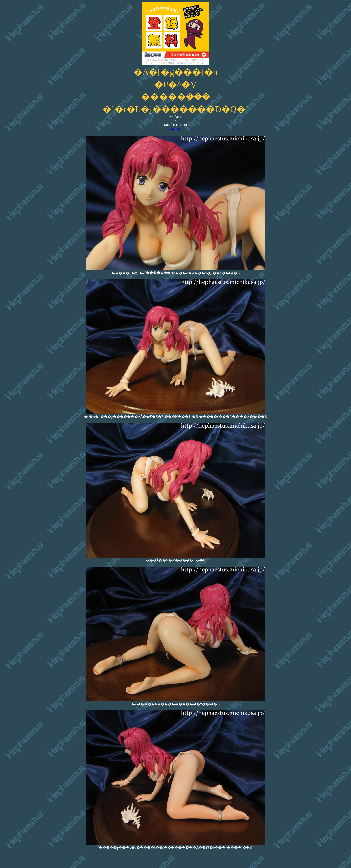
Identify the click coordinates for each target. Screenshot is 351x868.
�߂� (175, 129)
